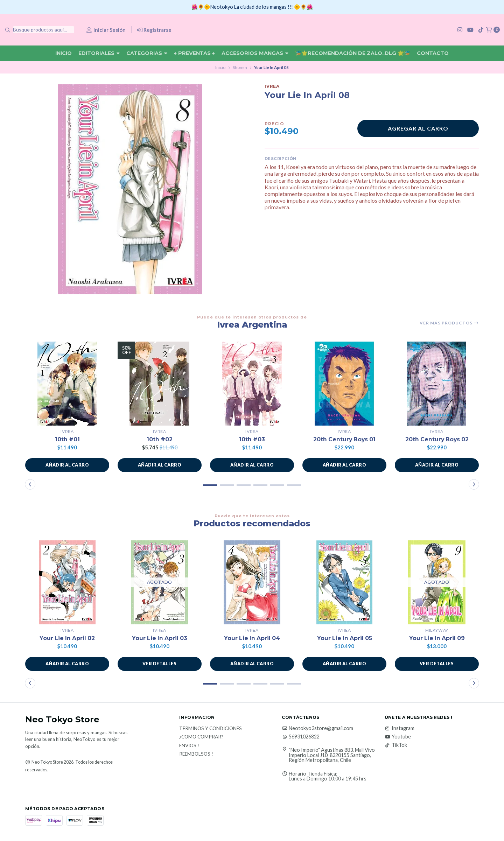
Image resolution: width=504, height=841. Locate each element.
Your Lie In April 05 (345, 638)
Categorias (147, 53)
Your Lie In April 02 (67, 638)
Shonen (240, 67)
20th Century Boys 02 (437, 439)
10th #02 (160, 439)
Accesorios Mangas (255, 53)
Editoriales (99, 53)
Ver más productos (449, 323)
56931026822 (301, 737)
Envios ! (189, 746)
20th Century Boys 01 (345, 439)
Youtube (398, 737)
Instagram (400, 728)
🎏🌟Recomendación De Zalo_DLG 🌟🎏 (353, 53)
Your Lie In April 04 (252, 638)
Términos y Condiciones (211, 729)
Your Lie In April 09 (437, 638)
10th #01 (67, 439)
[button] (67, 465)
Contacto (433, 53)
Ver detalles (160, 664)
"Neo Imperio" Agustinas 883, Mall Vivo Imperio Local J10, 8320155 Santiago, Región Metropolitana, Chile (332, 755)
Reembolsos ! (196, 754)
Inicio (64, 53)
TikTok (396, 745)
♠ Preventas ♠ (194, 53)
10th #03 (252, 439)
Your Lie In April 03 (160, 638)
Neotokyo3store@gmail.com (317, 728)
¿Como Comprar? (201, 737)
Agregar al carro (418, 128)
